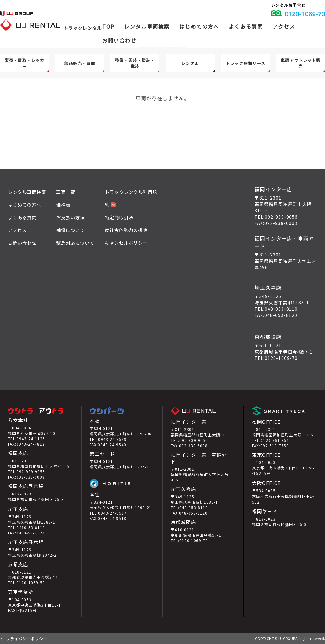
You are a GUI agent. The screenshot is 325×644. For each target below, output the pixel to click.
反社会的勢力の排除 (126, 230)
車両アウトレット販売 (301, 63)
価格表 (63, 205)
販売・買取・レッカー (24, 63)
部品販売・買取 (80, 63)
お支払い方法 (70, 217)
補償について (70, 230)
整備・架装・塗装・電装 (135, 63)
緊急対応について (75, 243)
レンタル (190, 63)
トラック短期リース (245, 63)
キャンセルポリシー (126, 243)
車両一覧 (66, 192)
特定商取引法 (119, 217)
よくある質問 (246, 26)
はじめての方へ (199, 26)
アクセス (284, 26)
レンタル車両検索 (27, 192)
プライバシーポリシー (27, 638)
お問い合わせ (119, 40)
